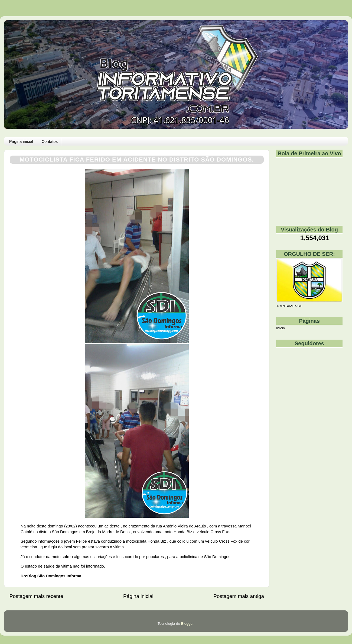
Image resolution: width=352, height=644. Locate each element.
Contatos (50, 141)
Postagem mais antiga (239, 596)
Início (281, 328)
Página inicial (21, 141)
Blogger (187, 624)
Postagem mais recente (36, 596)
